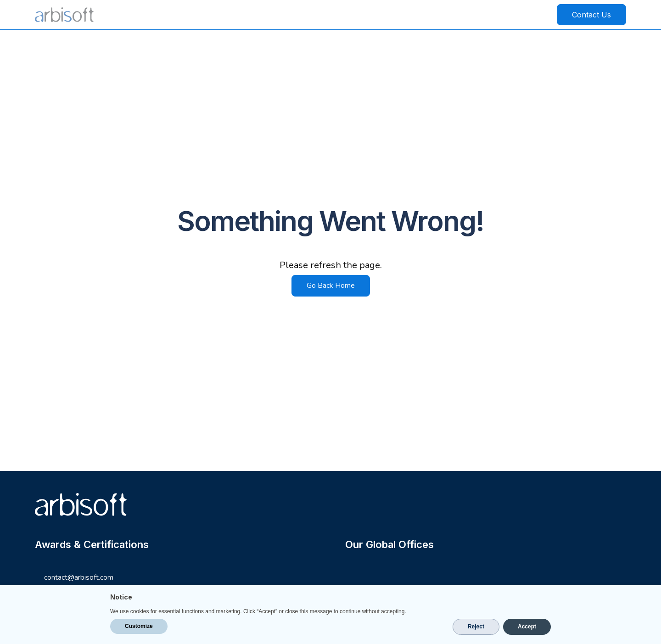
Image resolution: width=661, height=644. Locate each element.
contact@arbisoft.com (79, 578)
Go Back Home (331, 286)
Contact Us (591, 15)
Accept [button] (527, 627)
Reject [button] (476, 627)
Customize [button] (139, 626)
